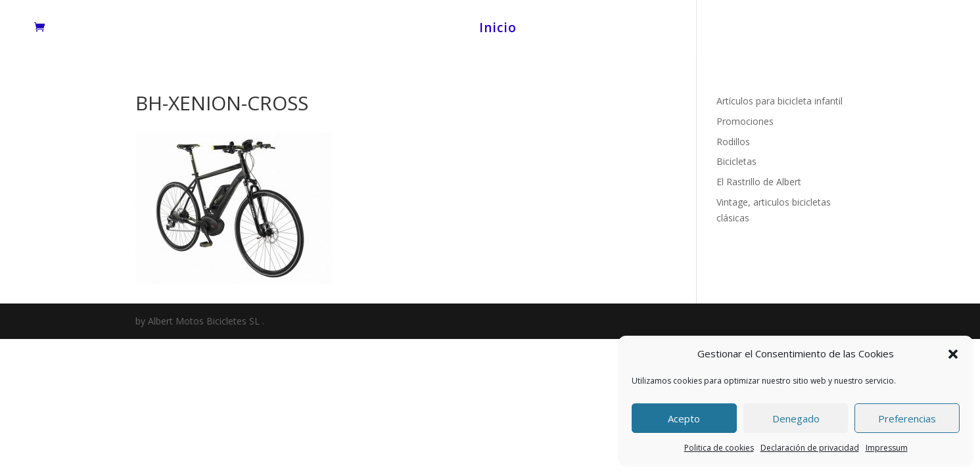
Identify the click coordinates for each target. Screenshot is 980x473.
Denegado (796, 418)
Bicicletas (736, 161)
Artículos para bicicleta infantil (780, 101)
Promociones (745, 121)
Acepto (684, 418)
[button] (953, 354)
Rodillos (733, 142)
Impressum (887, 448)
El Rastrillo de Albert (759, 182)
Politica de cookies (719, 448)
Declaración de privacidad (810, 448)
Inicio (498, 30)
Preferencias (907, 418)
